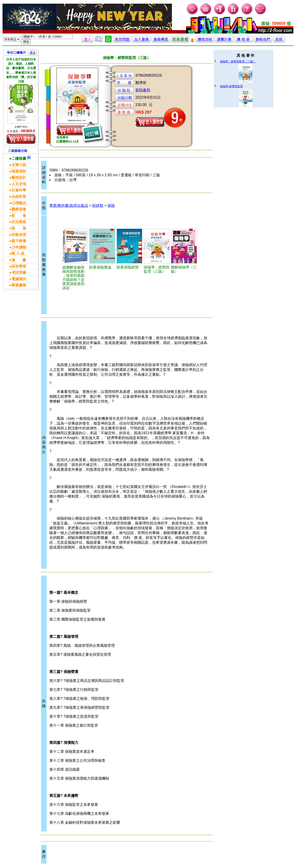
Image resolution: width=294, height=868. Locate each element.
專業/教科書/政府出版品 (69, 206)
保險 (111, 206)
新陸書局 (143, 90)
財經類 (98, 206)
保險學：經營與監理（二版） (238, 62)
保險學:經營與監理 (231, 86)
